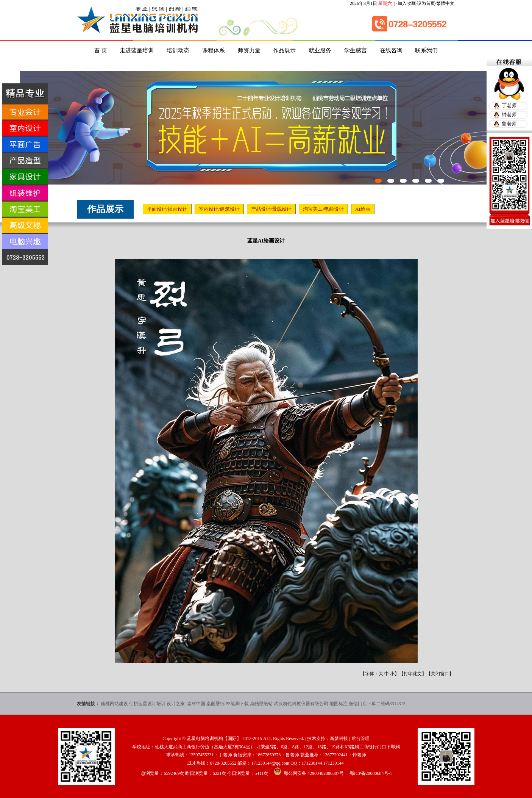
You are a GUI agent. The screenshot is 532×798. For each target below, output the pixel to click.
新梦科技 (339, 739)
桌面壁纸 (215, 704)
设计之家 (176, 704)
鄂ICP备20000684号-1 (371, 773)
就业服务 (320, 50)
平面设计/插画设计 (167, 209)
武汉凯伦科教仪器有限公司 (301, 704)
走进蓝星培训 (137, 50)
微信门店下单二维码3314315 (377, 704)
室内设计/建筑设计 (219, 209)
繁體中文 (445, 3)
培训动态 (178, 50)
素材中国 (196, 704)
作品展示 (284, 50)
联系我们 (426, 50)
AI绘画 (363, 209)
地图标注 (339, 704)
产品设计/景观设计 (271, 209)
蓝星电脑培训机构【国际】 (214, 739)
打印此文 (413, 674)
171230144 (312, 763)
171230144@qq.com (270, 763)
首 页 (101, 50)
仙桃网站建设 (114, 704)
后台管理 (360, 739)
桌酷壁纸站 (261, 704)
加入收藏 (407, 3)
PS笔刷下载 (237, 704)
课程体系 (214, 50)
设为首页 (426, 3)
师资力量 (249, 50)
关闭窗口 (440, 674)
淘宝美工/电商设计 (323, 209)
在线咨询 (391, 50)
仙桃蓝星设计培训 (147, 704)
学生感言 (356, 50)
